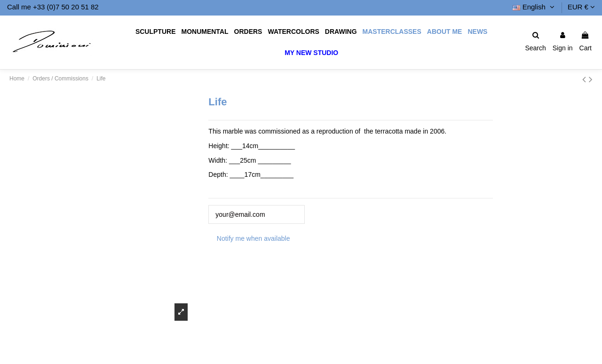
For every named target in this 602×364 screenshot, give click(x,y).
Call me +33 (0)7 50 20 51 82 (53, 7)
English (535, 7)
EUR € (581, 7)
